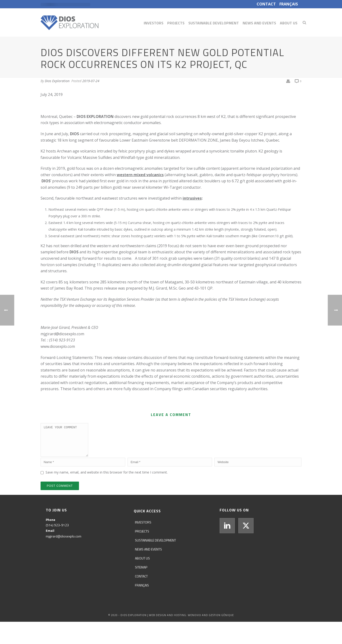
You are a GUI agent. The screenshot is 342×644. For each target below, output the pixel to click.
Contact (141, 582)
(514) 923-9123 (57, 531)
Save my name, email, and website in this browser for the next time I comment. (107, 478)
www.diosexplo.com (58, 346)
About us (289, 23)
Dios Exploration (57, 81)
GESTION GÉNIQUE (221, 621)
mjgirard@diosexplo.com (62, 334)
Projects (176, 23)
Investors (154, 23)
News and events (259, 23)
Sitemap (141, 573)
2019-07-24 (91, 81)
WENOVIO (194, 621)
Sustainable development (214, 23)
